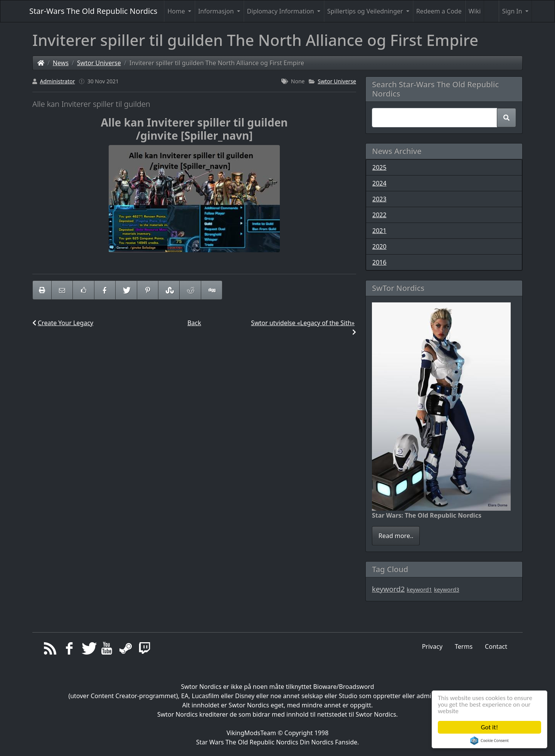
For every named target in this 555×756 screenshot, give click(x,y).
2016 (379, 262)
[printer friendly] (42, 290)
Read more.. (396, 536)
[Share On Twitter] (126, 290)
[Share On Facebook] (105, 290)
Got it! (489, 727)
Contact (496, 646)
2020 (379, 246)
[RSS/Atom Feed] (50, 650)
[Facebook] (69, 650)
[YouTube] (107, 650)
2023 (379, 199)
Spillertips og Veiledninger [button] (366, 11)
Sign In (513, 11)
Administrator (58, 81)
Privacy (432, 646)
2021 (379, 231)
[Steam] (126, 650)
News (61, 63)
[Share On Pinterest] (148, 290)
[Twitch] (145, 650)
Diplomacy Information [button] (281, 11)
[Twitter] (88, 650)
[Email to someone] (62, 290)
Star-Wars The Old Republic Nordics (93, 11)
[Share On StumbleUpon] (169, 290)
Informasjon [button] (217, 11)
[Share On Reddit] (190, 290)
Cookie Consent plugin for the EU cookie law (489, 741)
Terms (464, 646)
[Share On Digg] (212, 290)
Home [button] (177, 11)
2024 (379, 183)
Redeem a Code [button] (439, 11)
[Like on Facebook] (83, 290)
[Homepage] (41, 63)
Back (194, 323)
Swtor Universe (99, 63)
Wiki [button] (475, 11)
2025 (379, 167)
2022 (379, 215)
